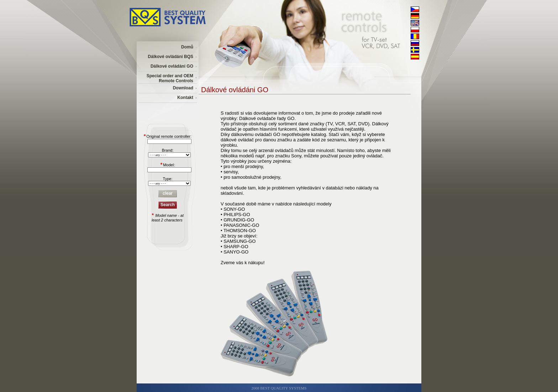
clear (168, 193)
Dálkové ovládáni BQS (171, 57)
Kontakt (185, 98)
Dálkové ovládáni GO (172, 66)
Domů (187, 47)
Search (168, 205)
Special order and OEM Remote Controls (170, 78)
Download (183, 88)
